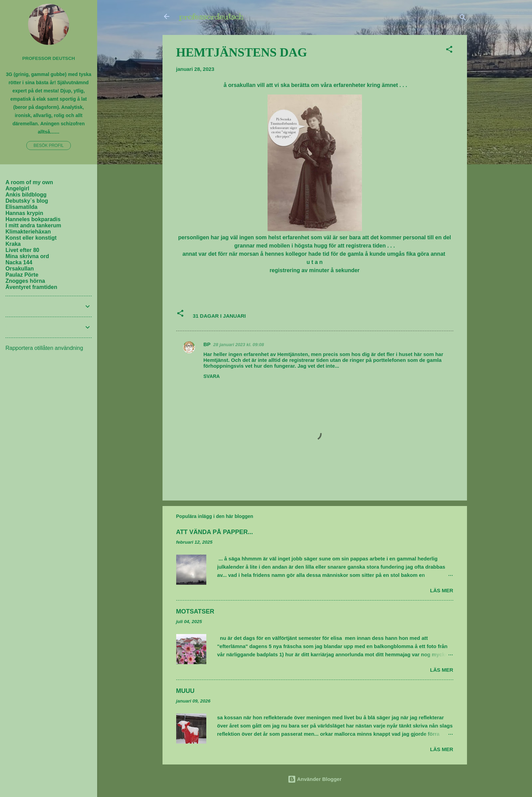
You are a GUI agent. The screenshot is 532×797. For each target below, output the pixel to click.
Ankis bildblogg (26, 195)
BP (207, 344)
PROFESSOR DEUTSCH (49, 58)
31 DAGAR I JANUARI (219, 316)
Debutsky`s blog (27, 201)
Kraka (13, 244)
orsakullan (242, 85)
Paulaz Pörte (22, 275)
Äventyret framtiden (31, 287)
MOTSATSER (195, 611)
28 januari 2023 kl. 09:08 (238, 345)
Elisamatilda (21, 207)
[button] (449, 50)
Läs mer (442, 590)
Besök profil (49, 146)
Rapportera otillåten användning (44, 348)
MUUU (185, 691)
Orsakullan (20, 269)
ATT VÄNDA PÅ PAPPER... (215, 532)
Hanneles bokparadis (33, 219)
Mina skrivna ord (27, 256)
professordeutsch (211, 16)
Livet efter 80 (22, 250)
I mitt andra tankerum (33, 225)
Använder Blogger (315, 779)
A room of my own (29, 182)
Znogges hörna (25, 281)
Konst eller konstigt (31, 238)
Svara (212, 376)
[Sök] (463, 19)
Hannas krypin (24, 213)
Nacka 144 (19, 262)
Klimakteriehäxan (28, 232)
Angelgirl (17, 188)
